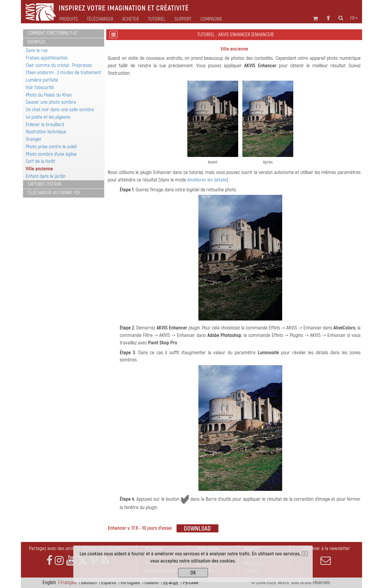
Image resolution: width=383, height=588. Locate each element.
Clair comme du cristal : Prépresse (59, 65)
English (49, 582)
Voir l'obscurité (40, 87)
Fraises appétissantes (47, 58)
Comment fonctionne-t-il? (53, 33)
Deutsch (89, 582)
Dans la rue (37, 50)
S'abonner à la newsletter (326, 555)
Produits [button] (69, 19)
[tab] (64, 34)
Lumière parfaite (42, 80)
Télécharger (100, 19)
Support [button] (183, 19)
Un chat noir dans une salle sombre (60, 110)
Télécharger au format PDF (54, 193)
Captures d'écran (44, 184)
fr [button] (354, 18)
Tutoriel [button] (157, 19)
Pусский (191, 582)
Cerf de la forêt (40, 161)
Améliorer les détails (207, 180)
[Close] (305, 554)
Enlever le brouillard (45, 125)
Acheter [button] (130, 19)
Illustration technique (46, 132)
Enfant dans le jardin (46, 176)
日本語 (171, 582)
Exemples (36, 42)
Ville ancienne (39, 169)
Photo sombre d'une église (51, 154)
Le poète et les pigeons (48, 117)
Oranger (34, 139)
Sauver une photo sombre (51, 102)
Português (130, 582)
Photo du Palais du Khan (49, 95)
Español (109, 582)
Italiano (152, 582)
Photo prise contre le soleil (51, 147)
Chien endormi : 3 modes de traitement (63, 72)
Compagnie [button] (211, 19)
